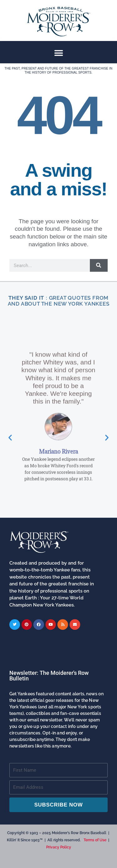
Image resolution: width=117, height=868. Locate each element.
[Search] (99, 265)
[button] (58, 53)
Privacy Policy (59, 847)
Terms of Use (95, 840)
